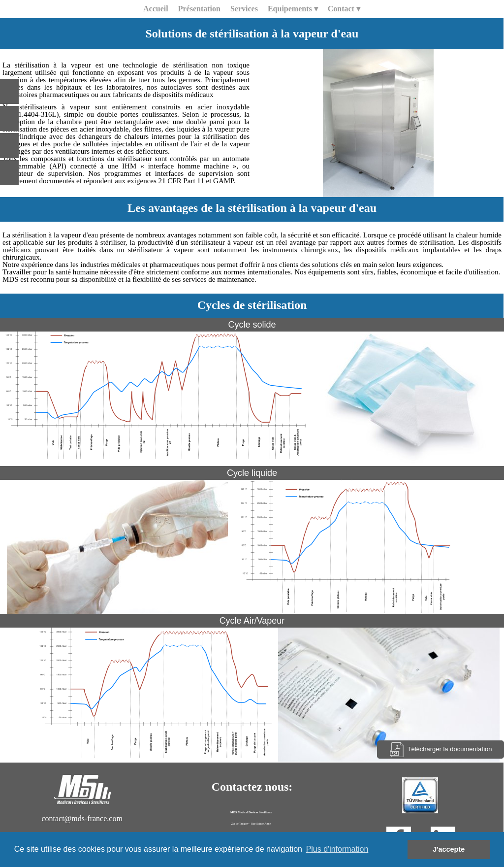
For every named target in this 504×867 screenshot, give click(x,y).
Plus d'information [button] (337, 849)
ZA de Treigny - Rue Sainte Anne (251, 824)
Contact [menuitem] (344, 9)
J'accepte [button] (449, 849)
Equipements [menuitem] (293, 9)
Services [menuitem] (244, 9)
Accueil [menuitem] (156, 9)
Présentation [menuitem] (199, 9)
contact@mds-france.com (82, 818)
